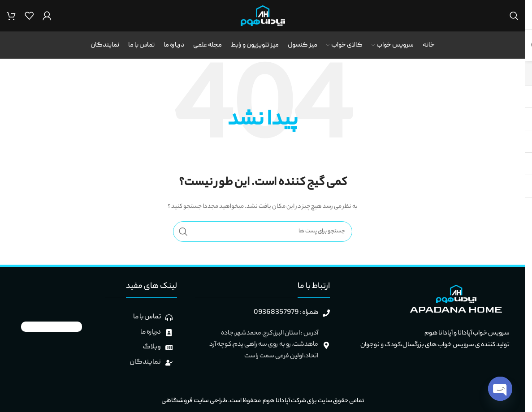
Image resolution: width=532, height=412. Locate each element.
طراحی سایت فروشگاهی (194, 401)
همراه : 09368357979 (286, 313)
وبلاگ (152, 347)
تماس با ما (147, 317)
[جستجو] (514, 16)
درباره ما (151, 332)
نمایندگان (145, 362)
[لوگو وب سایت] (263, 16)
